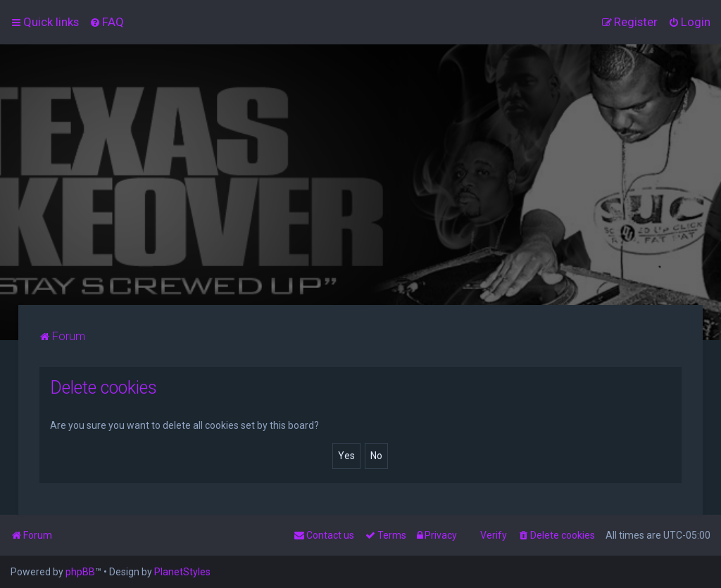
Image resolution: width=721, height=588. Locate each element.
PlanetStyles (182, 572)
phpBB (80, 572)
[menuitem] (107, 22)
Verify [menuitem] (494, 535)
